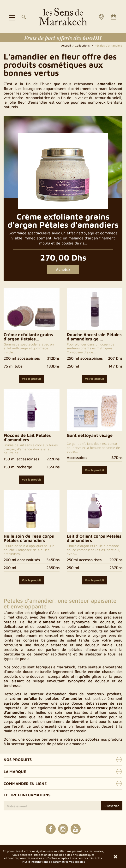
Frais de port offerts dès (63, 38)
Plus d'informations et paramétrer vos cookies (53, 862)
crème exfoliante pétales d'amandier (46, 698)
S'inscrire (112, 806)
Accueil (66, 45)
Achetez (63, 269)
